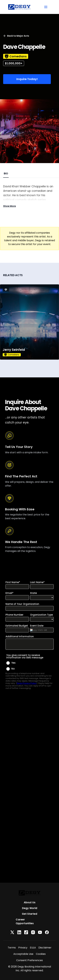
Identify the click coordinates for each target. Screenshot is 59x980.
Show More (10, 206)
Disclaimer (45, 948)
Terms (12, 948)
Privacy (23, 948)
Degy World (30, 908)
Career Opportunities (25, 921)
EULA (33, 948)
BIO (6, 173)
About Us (30, 902)
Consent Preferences (29, 960)
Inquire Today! (27, 79)
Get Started (29, 914)
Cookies (41, 954)
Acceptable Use (23, 954)
